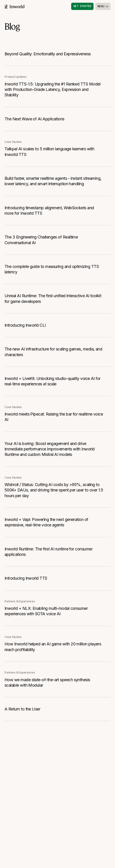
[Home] (15, 6)
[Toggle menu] (103, 6)
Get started (82, 6)
